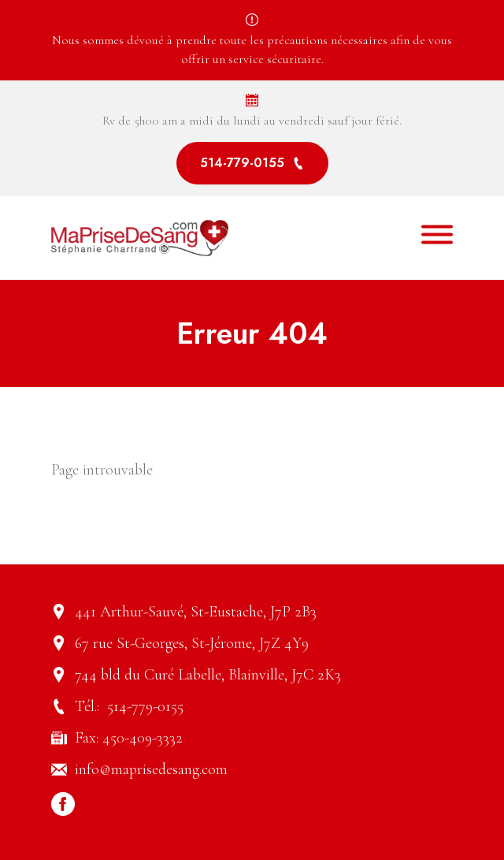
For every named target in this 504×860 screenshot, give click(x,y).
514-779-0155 (252, 163)
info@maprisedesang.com (151, 769)
